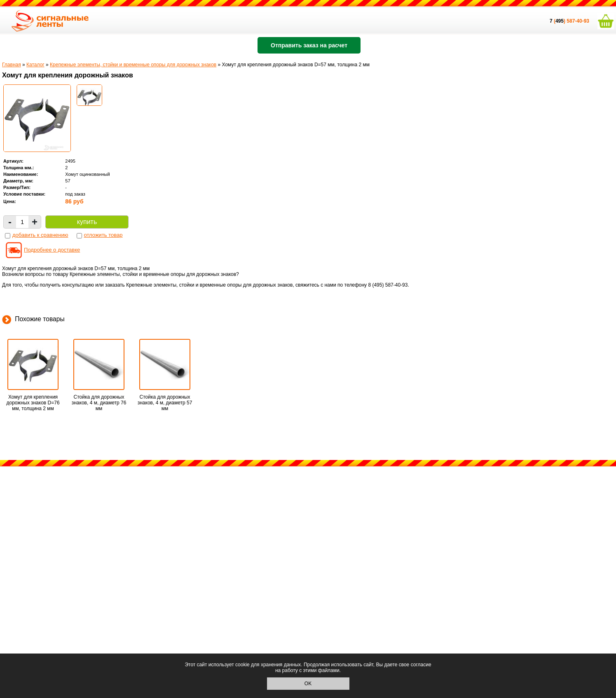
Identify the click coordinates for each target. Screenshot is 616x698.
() (558, 21)
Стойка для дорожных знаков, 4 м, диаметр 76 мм (99, 403)
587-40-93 (578, 21)
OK (308, 684)
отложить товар (103, 235)
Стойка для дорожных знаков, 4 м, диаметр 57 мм (165, 403)
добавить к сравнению (40, 235)
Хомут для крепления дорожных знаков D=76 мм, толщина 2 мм (33, 403)
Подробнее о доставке (52, 250)
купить (87, 222)
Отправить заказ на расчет (309, 45)
